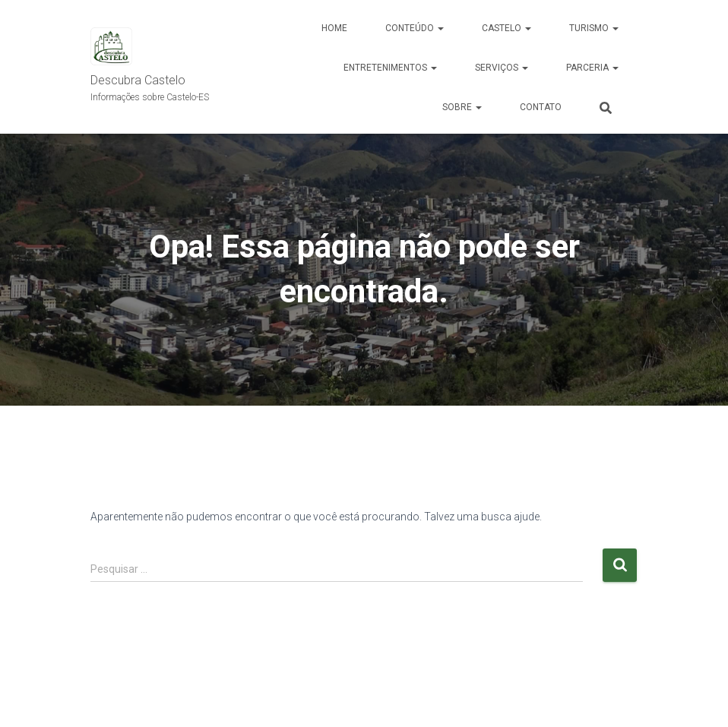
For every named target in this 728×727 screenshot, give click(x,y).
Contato (541, 107)
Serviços (502, 68)
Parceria (592, 68)
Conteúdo (415, 28)
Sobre (462, 107)
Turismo (594, 28)
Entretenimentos (390, 68)
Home (334, 28)
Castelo (506, 28)
